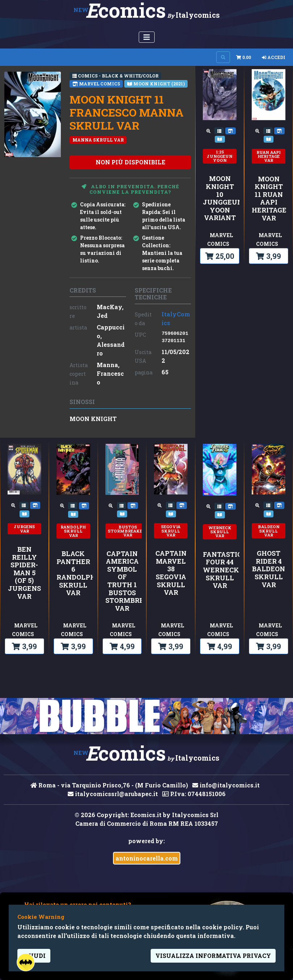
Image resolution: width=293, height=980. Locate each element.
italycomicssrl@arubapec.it (113, 794)
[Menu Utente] (147, 37)
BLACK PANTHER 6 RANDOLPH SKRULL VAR (73, 573)
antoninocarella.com (147, 858)
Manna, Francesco (110, 373)
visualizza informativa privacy (213, 956)
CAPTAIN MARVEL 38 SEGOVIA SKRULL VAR (171, 573)
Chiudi (34, 956)
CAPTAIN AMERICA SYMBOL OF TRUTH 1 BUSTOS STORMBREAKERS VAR (122, 581)
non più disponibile (130, 162)
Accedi (274, 57)
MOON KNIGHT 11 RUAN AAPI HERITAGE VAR (269, 199)
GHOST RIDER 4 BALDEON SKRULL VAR (269, 569)
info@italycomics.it (226, 785)
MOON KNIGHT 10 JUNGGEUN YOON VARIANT (220, 198)
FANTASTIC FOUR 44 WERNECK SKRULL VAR (220, 570)
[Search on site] (223, 57)
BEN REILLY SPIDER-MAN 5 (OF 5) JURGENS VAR (24, 573)
